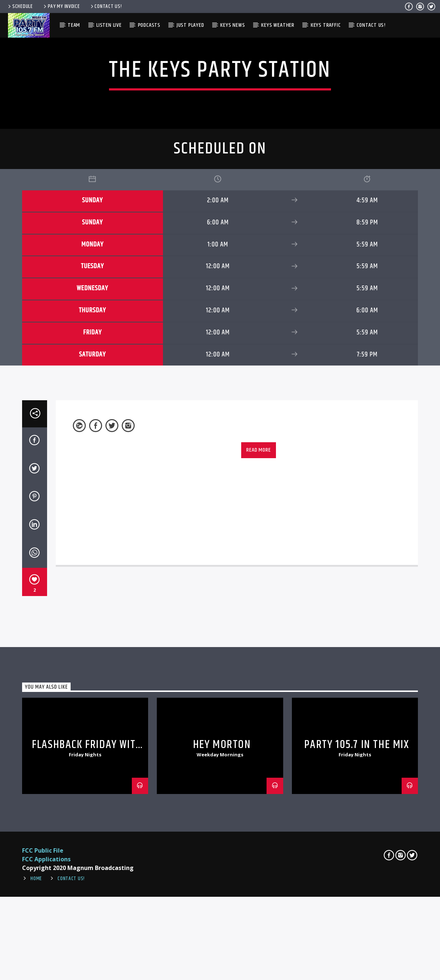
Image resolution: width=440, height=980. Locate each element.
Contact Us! (106, 7)
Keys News (232, 25)
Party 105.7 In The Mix (357, 966)
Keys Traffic (326, 25)
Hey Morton (222, 966)
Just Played (190, 25)
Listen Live (109, 25)
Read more (258, 671)
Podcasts (149, 25)
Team (74, 25)
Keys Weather (278, 25)
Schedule (20, 7)
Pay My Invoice (61, 7)
